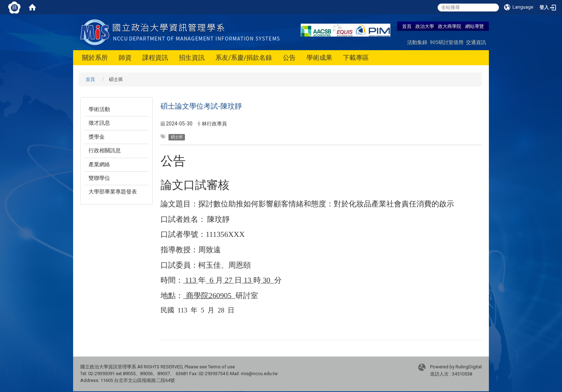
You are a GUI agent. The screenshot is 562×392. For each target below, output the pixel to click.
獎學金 (97, 137)
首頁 (407, 26)
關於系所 (95, 58)
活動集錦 (417, 42)
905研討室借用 (447, 42)
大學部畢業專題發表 (113, 192)
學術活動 (99, 109)
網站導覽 (475, 26)
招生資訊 (192, 58)
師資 (125, 58)
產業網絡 (99, 164)
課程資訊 (155, 58)
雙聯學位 (99, 178)
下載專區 (356, 58)
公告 (289, 58)
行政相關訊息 (105, 150)
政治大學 (425, 26)
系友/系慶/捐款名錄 (244, 58)
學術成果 (319, 58)
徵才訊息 (99, 123)
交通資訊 (476, 42)
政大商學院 (450, 26)
